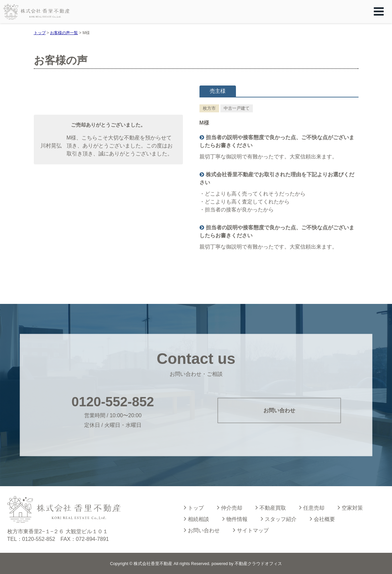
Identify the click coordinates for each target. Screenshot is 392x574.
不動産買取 (271, 507)
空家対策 (350, 507)
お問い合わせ (279, 410)
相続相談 (196, 519)
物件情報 (235, 519)
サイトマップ (251, 530)
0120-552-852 (113, 402)
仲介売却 (230, 507)
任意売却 (312, 507)
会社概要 (322, 519)
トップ (194, 507)
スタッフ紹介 (279, 519)
